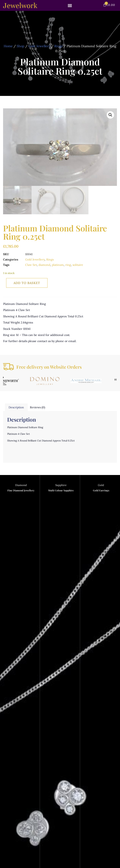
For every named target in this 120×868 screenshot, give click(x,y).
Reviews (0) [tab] (37, 407)
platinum (58, 265)
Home (8, 46)
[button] (70, 5)
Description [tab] (16, 407)
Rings (58, 46)
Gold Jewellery (39, 46)
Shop (20, 46)
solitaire (78, 265)
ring (68, 265)
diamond (44, 265)
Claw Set (31, 265)
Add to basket (27, 283)
